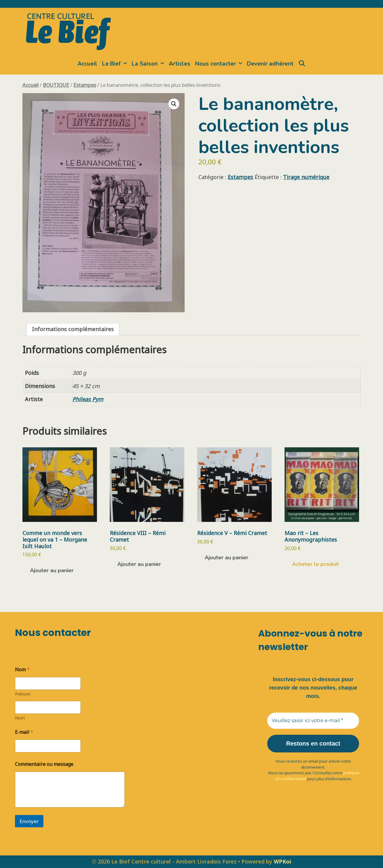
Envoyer (29, 821)
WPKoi (282, 861)
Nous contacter (220, 64)
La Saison (149, 64)
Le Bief (116, 64)
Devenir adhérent (270, 64)
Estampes (85, 85)
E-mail (24, 732)
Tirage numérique (306, 177)
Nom (20, 718)
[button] (174, 104)
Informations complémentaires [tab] (73, 329)
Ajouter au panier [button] (52, 570)
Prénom (23, 694)
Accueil (87, 64)
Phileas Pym (88, 399)
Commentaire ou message (44, 764)
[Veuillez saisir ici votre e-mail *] (313, 721)
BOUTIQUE (56, 85)
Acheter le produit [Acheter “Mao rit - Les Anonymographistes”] (315, 564)
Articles (180, 64)
